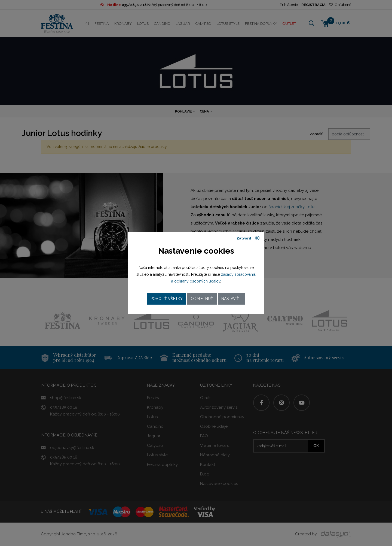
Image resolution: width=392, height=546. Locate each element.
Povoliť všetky (167, 299)
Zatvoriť (248, 238)
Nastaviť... (231, 299)
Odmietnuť (202, 299)
